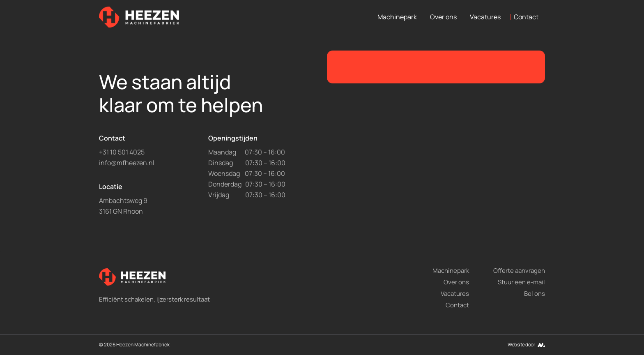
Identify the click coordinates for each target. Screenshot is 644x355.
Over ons (443, 17)
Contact (526, 17)
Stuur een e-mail (521, 282)
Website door (521, 345)
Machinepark (397, 17)
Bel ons (535, 294)
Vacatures (485, 17)
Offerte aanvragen (519, 271)
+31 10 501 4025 (122, 152)
